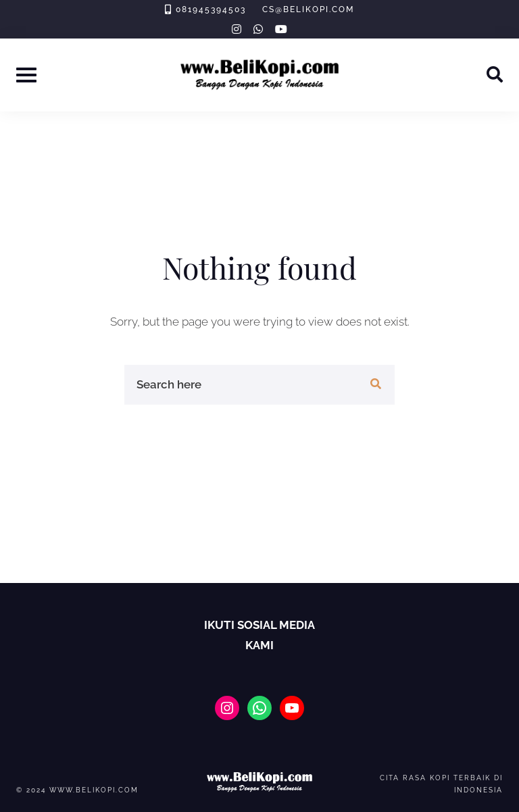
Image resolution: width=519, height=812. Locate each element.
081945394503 (211, 9)
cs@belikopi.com (308, 9)
